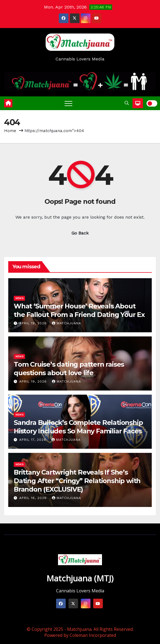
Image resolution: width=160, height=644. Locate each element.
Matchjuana (67, 323)
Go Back (80, 233)
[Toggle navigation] (68, 103)
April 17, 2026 (33, 440)
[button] (127, 103)
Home (10, 131)
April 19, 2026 (34, 323)
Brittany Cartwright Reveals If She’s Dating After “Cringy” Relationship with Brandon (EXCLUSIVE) (77, 481)
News (19, 298)
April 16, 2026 (34, 498)
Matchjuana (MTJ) (80, 578)
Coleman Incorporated (93, 635)
